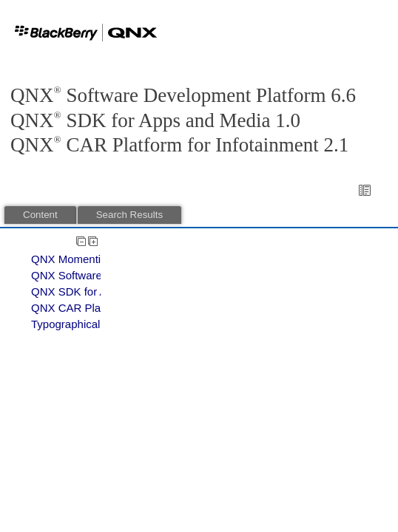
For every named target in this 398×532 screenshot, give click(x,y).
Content (40, 215)
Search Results (129, 215)
